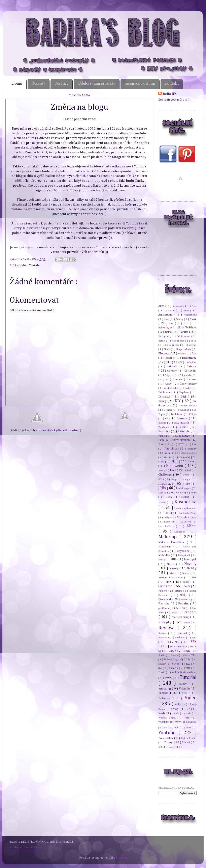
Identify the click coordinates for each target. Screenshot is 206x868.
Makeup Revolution (173, 542)
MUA (174, 560)
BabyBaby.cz (166, 328)
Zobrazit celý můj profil (174, 100)
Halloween (175, 466)
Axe (172, 323)
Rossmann (164, 638)
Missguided (185, 555)
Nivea (186, 573)
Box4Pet (170, 358)
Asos (167, 319)
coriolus (180, 379)
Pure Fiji (181, 608)
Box (194, 354)
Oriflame (166, 586)
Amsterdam (166, 315)
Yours (189, 728)
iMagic (175, 479)
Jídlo (163, 488)
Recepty (38, 84)
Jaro (188, 484)
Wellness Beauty (168, 718)
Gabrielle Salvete (188, 453)
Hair (175, 462)
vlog (176, 709)
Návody (190, 564)
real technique (181, 617)
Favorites (165, 431)
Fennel (162, 436)
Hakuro (192, 462)
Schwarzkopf (177, 647)
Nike (172, 573)
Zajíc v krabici (189, 738)
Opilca (186, 582)
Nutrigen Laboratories (171, 578)
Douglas (168, 410)
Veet (185, 693)
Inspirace (166, 484)
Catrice (192, 366)
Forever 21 (165, 444)
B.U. (187, 323)
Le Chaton (186, 522)
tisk (161, 668)
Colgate (169, 375)
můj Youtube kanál (133, 224)
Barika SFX (30, 259)
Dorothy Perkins (188, 406)
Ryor (194, 638)
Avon (193, 319)
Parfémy (178, 591)
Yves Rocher (166, 738)
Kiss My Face (178, 493)
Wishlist (163, 722)
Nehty (192, 568)
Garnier (168, 457)
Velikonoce (166, 698)
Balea (169, 332)
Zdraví (187, 742)
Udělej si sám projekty (96, 84)
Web (162, 713)
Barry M (164, 336)
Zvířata (173, 747)
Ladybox (169, 517)
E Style (193, 414)
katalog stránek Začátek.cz (27, 847)
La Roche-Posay (188, 513)
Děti (184, 397)
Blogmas (164, 354)
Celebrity (173, 371)
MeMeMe (165, 555)
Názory (175, 569)
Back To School (187, 328)
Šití (190, 660)
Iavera (186, 475)
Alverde (171, 311)
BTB (169, 362)
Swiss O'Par (190, 655)
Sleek (187, 651)
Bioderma (191, 345)
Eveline (163, 423)
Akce (162, 306)
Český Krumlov (188, 384)
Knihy (194, 493)
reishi (187, 623)
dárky (188, 388)
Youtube (35, 265)
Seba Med (175, 642)
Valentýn (185, 689)
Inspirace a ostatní (140, 84)
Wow (178, 722)
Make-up (169, 537)
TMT (188, 668)
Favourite (184, 431)
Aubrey (180, 319)
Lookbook (181, 532)
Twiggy (184, 684)
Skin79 (173, 651)
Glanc (162, 462)
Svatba (175, 655)
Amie (187, 311)
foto (194, 444)
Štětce (176, 664)
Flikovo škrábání (181, 440)
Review (168, 628)
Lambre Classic (189, 518)
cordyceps (164, 379)
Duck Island (177, 414)
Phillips (185, 595)
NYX (169, 582)
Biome (167, 349)
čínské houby (171, 388)
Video (24, 265)
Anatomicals (190, 315)
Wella (189, 714)
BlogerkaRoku (184, 349)
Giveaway (185, 457)
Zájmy (169, 742)
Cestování (191, 371)
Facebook (164, 427)
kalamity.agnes (184, 488)
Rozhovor (180, 638)
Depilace (185, 392)
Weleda (176, 714)
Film (161, 440)
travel (169, 678)
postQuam (164, 608)
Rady (174, 613)
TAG (188, 664)
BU (181, 362)
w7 (189, 709)
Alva (194, 306)
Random (190, 612)
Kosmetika (185, 502)
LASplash (169, 522)
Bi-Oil (194, 341)
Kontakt (172, 84)
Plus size (164, 604)
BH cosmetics (178, 341)
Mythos (171, 564)
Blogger (121, 858)
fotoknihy (192, 449)
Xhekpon (192, 722)
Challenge (166, 475)
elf (167, 418)
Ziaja (161, 747)
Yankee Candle (172, 728)
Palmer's (163, 591)
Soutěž (162, 655)
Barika (184, 332)
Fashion (184, 427)
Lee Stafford (167, 526)
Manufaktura (166, 547)
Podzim (184, 604)
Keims (162, 493)
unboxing (165, 689)
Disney (163, 401)
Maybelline (184, 551)
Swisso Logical (173, 659)
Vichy (178, 704)
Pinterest (165, 599)
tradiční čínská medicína (184, 672)
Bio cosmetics (172, 345)
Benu (161, 341)
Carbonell (172, 367)
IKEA (162, 479)
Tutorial (188, 677)
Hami (161, 471)
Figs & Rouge (182, 436)
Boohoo (182, 354)
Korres (163, 503)
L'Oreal (169, 513)
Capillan (192, 362)
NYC (194, 578)
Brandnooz (189, 358)
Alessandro (179, 306)
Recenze (61, 84)
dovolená (183, 410)
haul (173, 470)
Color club (185, 375)
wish (188, 718)
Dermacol (165, 397)
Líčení (192, 526)
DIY (178, 401)
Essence (183, 418)
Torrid (162, 672)
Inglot (188, 479)
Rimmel (183, 633)
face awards (182, 423)
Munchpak (190, 560)
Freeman (169, 453)
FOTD (182, 444)
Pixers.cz (186, 600)
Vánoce (164, 693)
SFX (194, 642)
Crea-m (193, 379)
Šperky (162, 664)
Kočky (170, 497)
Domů (17, 84)
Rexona (163, 633)
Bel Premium (184, 336)
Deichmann (165, 392)
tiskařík (174, 668)
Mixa (161, 560)
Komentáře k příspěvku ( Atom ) (60, 430)
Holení (188, 471)
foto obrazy (172, 449)
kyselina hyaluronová (185, 508)
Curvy (169, 384)
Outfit (187, 587)
